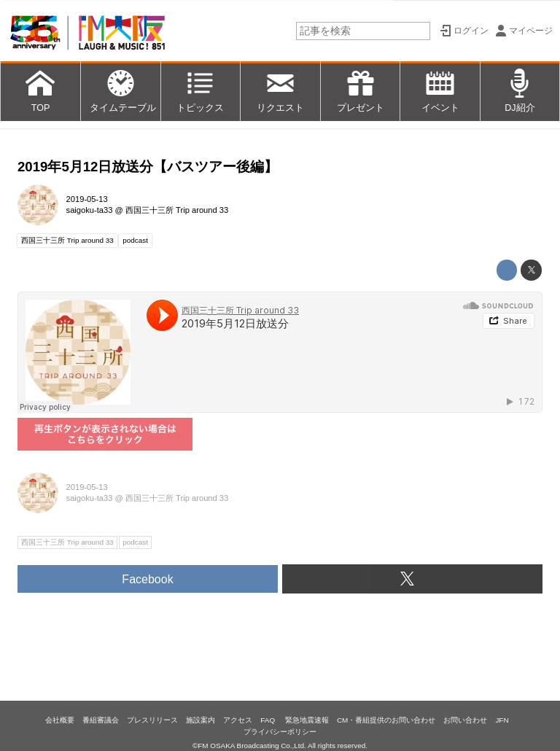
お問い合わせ (465, 720)
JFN (502, 720)
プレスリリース (152, 720)
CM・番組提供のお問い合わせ (386, 720)
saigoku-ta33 (90, 210)
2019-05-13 (87, 199)
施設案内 (201, 720)
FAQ (269, 720)
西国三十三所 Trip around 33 (177, 210)
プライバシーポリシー (280, 732)
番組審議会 (101, 720)
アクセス (238, 720)
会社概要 (60, 720)
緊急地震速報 (307, 720)
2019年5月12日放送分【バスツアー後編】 (148, 167)
